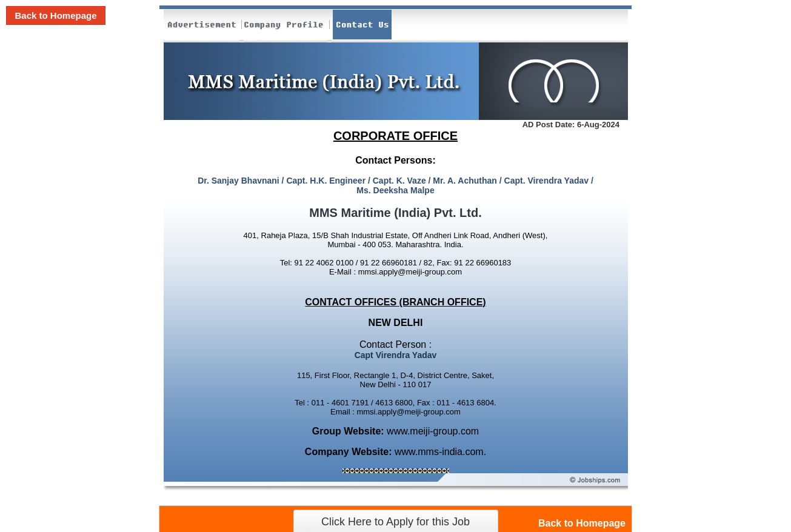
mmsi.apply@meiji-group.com (410, 272)
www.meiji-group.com (433, 431)
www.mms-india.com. (440, 452)
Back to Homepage (55, 15)
